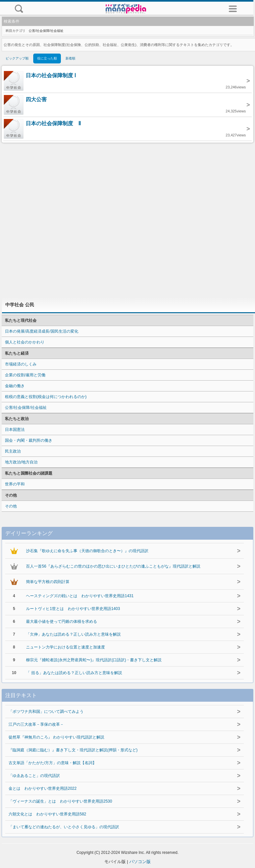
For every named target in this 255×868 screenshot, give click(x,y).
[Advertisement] (128, 220)
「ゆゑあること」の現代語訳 (34, 776)
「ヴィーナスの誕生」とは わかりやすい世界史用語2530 (60, 801)
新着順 (70, 58)
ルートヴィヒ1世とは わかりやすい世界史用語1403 (73, 609)
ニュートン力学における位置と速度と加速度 (65, 647)
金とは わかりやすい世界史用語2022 (43, 788)
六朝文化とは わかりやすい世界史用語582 (47, 814)
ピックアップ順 (17, 58)
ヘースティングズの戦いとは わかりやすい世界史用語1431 (80, 596)
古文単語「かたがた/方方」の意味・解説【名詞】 (52, 763)
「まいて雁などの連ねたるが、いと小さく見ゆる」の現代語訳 (64, 827)
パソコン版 (140, 862)
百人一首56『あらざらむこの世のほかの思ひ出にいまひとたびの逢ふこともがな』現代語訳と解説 (113, 566)
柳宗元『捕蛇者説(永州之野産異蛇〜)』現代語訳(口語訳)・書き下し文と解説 (94, 660)
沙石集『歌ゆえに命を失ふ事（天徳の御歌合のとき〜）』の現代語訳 (87, 551)
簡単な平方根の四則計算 (48, 582)
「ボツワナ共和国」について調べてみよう (46, 712)
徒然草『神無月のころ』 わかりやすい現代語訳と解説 (56, 737)
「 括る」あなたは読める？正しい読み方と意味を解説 (74, 673)
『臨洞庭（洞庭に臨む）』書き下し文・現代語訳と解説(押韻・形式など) (73, 750)
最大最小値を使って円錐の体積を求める (62, 622)
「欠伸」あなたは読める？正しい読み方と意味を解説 (73, 634)
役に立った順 (47, 58)
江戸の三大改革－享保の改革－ (36, 724)
